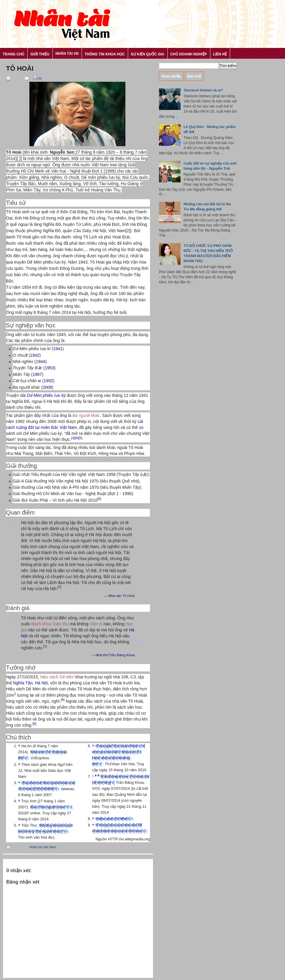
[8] (63, 700)
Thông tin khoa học (105, 54)
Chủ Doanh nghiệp (189, 54)
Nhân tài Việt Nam (43, 847)
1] (21, 157)
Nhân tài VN (67, 54)
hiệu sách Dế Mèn (57, 677)
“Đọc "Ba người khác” (49, 807)
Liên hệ (220, 54)
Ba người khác (86, 415)
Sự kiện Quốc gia (148, 54)
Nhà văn (115, 596)
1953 (49, 368)
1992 (48, 381)
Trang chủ (13, 54)
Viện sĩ (96, 624)
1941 (58, 349)
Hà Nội (41, 683)
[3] (73, 438)
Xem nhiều (171, 76)
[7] (59, 587)
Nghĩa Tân (23, 683)
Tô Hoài (20, 69)
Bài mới (194, 76)
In (37, 78)
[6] (99, 499)
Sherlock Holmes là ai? (203, 90)
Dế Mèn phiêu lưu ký (46, 395)
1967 (37, 374)
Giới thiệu (40, 54)
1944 (40, 362)
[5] (80, 438)
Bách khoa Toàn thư (50, 624)
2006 (47, 387)
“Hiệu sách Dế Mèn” (112, 819)
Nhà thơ (102, 655)
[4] (76, 438)
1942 (35, 355)
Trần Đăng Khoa (122, 655)
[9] (34, 724)
